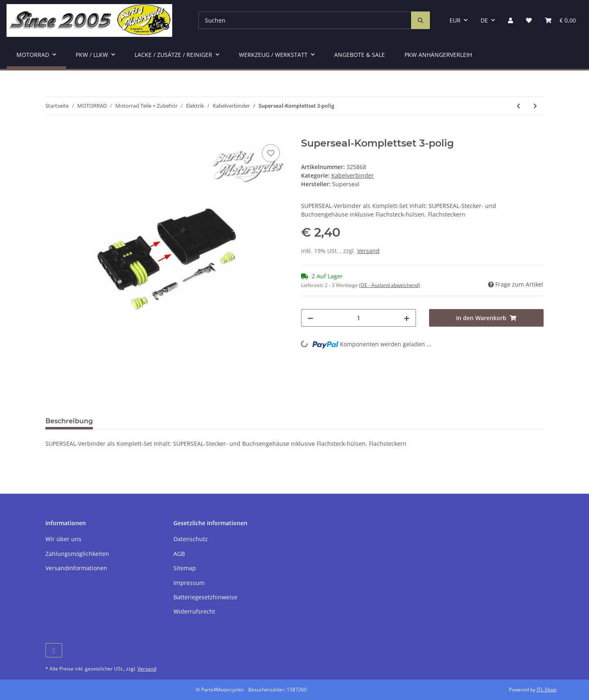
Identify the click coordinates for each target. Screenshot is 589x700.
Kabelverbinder (353, 175)
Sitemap (185, 568)
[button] (510, 20)
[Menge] (359, 318)
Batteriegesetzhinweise (205, 597)
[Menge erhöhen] (407, 318)
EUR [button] (455, 20)
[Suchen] (305, 20)
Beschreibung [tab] (69, 421)
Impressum (189, 583)
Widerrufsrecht (194, 611)
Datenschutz (191, 539)
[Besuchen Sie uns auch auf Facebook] (54, 650)
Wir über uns (63, 539)
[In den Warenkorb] (52, 133)
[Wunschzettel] (529, 20)
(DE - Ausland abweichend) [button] (390, 285)
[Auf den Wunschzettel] (271, 153)
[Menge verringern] (310, 318)
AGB (179, 554)
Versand (368, 251)
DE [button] (484, 20)
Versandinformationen (76, 568)
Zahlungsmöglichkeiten (77, 554)
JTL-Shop (546, 690)
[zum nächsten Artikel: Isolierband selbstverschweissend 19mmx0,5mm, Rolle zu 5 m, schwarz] (535, 106)
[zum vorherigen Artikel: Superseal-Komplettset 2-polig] (518, 106)
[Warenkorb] (560, 20)
